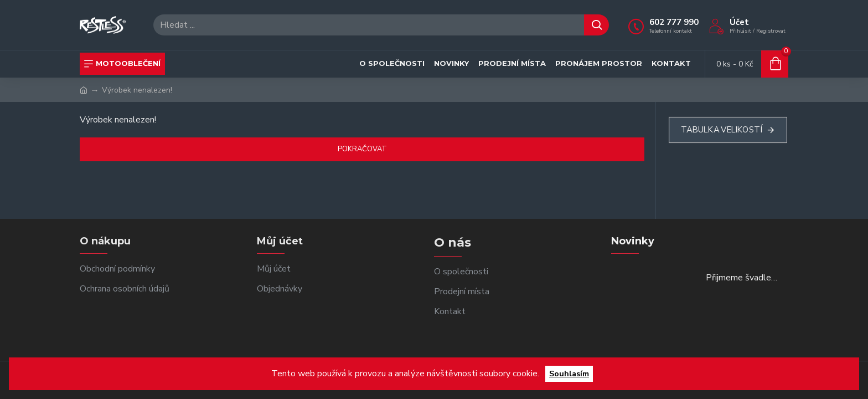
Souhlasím (569, 374)
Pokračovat (362, 149)
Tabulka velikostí (721, 130)
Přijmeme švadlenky (743, 278)
